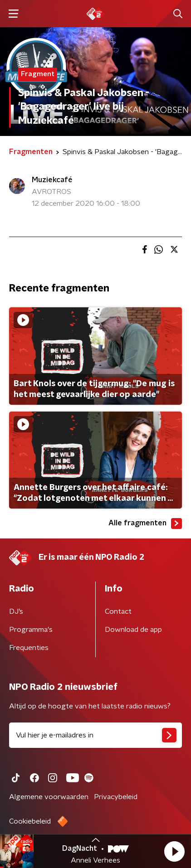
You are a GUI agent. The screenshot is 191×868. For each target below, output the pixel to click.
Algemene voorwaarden (49, 797)
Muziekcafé (52, 180)
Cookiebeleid (30, 821)
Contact (118, 611)
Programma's (31, 630)
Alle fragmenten (145, 524)
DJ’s (16, 611)
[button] (174, 851)
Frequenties (29, 648)
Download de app (133, 630)
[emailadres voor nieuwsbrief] (95, 735)
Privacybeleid (116, 797)
